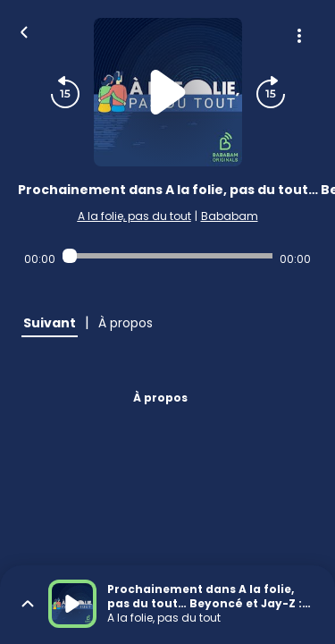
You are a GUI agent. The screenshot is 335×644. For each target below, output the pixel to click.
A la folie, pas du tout (134, 216)
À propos (160, 398)
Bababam (230, 216)
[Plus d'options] (299, 36)
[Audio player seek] (167, 256)
